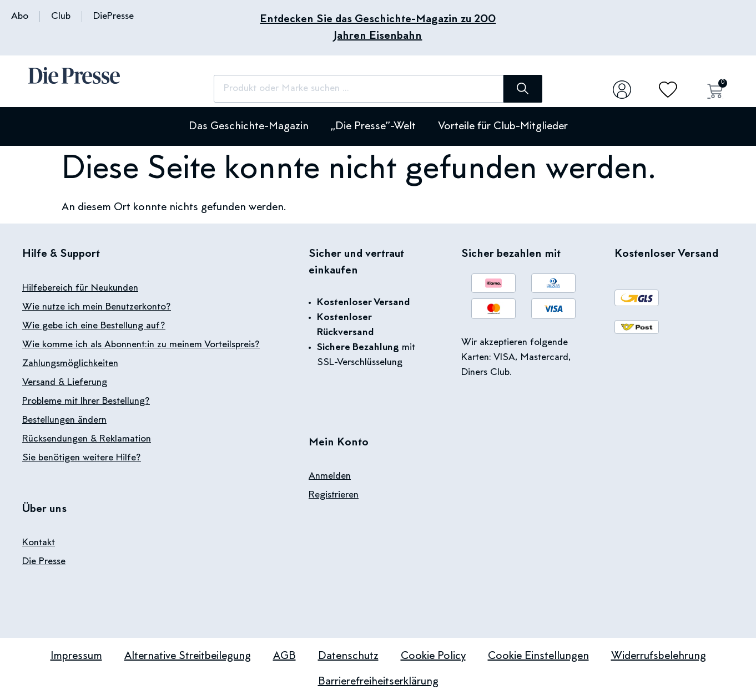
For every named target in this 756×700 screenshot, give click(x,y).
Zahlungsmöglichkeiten (70, 364)
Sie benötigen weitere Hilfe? (82, 458)
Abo (20, 17)
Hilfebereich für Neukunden (80, 288)
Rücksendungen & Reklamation (87, 439)
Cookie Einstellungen (538, 656)
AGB (284, 656)
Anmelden (330, 476)
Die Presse (44, 562)
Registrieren (334, 495)
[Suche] (522, 89)
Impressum (76, 656)
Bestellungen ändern (64, 420)
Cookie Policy (433, 656)
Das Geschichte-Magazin (249, 126)
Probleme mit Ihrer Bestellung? (86, 402)
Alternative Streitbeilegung (188, 656)
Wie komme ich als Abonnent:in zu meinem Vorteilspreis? (141, 345)
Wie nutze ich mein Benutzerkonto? (97, 307)
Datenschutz (348, 656)
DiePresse (114, 17)
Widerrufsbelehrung (659, 656)
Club (61, 17)
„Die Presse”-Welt (373, 126)
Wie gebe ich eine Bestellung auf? (94, 326)
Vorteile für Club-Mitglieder (503, 126)
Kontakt (39, 543)
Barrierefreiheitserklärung (378, 682)
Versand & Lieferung (65, 383)
